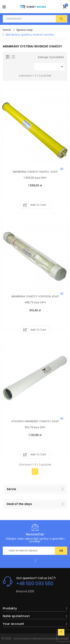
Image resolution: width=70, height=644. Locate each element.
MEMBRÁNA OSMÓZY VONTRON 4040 (35, 296)
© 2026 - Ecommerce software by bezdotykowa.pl (35, 639)
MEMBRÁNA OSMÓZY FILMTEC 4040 (35, 172)
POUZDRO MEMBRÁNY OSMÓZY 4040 (35, 421)
